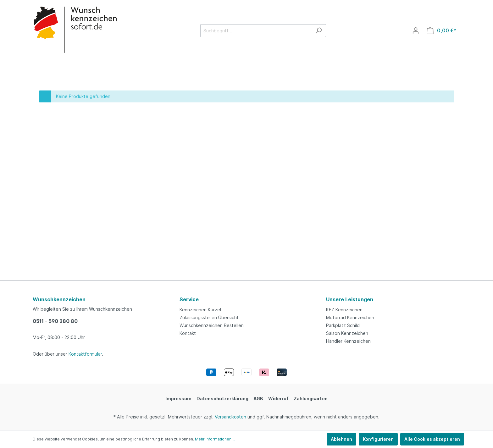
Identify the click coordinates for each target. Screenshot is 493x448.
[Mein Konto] (416, 30)
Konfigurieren (378, 439)
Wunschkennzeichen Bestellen (212, 325)
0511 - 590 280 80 (55, 321)
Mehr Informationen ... (215, 439)
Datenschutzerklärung (222, 399)
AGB (258, 399)
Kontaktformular (85, 354)
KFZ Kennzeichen (344, 310)
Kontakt (188, 333)
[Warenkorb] (442, 31)
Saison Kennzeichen (347, 333)
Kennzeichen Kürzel (200, 310)
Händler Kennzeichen (348, 341)
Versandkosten (230, 417)
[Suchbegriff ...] (256, 31)
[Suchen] (319, 31)
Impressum (178, 399)
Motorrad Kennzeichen (350, 317)
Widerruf (278, 399)
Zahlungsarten (311, 399)
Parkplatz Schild (343, 325)
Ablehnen (341, 439)
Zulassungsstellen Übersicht (209, 317)
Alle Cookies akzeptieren (432, 439)
